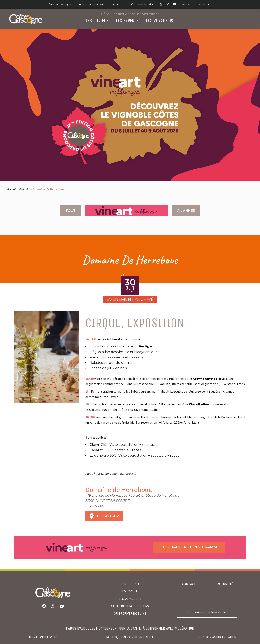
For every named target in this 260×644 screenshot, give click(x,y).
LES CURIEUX (130, 584)
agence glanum (224, 637)
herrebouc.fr (128, 473)
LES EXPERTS (130, 591)
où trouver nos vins (130, 613)
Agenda (24, 189)
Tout (70, 211)
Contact (189, 584)
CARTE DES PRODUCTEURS (130, 606)
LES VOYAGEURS (130, 599)
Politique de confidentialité (130, 637)
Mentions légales (43, 637)
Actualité (225, 584)
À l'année (186, 211)
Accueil (12, 189)
